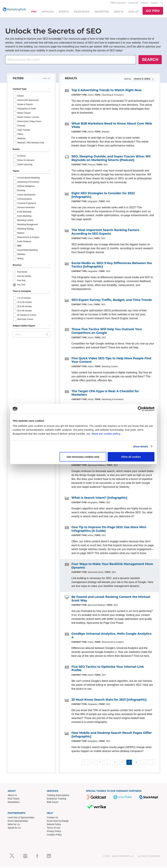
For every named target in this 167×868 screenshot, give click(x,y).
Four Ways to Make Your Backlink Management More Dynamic (112, 567)
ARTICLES (48, 12)
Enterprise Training (56, 800)
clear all (46, 80)
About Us (12, 796)
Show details (141, 446)
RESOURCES (82, 12)
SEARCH (150, 61)
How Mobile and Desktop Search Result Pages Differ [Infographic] (112, 736)
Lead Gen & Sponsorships (21, 819)
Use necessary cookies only (83, 457)
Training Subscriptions (58, 796)
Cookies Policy (54, 836)
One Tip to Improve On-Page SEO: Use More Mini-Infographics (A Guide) (109, 530)
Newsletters (14, 803)
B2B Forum (53, 803)
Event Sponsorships (18, 822)
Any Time (21, 286)
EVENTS (64, 12)
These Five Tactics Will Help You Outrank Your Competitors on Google (107, 332)
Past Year (21, 282)
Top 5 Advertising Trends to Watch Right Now (106, 91)
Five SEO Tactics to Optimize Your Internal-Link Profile (108, 670)
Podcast (144, 3)
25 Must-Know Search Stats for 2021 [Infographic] (109, 701)
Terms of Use (53, 829)
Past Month (22, 273)
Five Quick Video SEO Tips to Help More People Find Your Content (111, 361)
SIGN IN (118, 12)
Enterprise (133, 3)
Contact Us (52, 819)
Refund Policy (54, 826)
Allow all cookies (131, 457)
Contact (154, 3)
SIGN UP (133, 12)
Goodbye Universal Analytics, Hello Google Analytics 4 (111, 637)
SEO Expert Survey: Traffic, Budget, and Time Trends (112, 301)
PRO (34, 12)
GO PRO (153, 11)
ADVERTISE (102, 12)
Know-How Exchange (58, 822)
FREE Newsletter (118, 3)
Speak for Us (14, 829)
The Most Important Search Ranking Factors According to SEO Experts (105, 233)
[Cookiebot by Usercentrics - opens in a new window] (140, 409)
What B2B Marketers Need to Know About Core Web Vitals (112, 126)
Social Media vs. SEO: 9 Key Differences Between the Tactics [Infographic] (112, 266)
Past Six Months (24, 277)
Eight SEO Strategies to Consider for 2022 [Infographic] (103, 196)
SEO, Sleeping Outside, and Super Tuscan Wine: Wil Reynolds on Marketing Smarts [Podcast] (111, 160)
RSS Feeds (14, 800)
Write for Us (14, 826)
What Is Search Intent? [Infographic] (99, 499)
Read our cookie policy (106, 434)
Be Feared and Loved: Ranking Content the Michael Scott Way (111, 600)
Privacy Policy (54, 832)
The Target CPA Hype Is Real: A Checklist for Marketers (105, 394)
